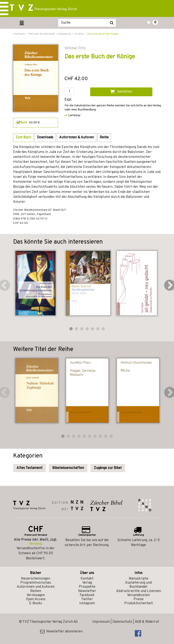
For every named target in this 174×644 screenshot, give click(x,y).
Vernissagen (36, 595)
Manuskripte (139, 579)
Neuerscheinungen (36, 579)
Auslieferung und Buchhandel (138, 585)
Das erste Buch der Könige (103, 34)
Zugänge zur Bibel (108, 468)
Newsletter (87, 591)
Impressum (101, 622)
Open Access (36, 599)
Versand (35, 544)
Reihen (36, 591)
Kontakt (87, 579)
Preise (139, 599)
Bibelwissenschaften (68, 468)
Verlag (87, 583)
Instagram (87, 603)
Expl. (68, 100)
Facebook (87, 595)
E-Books (36, 603)
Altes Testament (29, 468)
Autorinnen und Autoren (36, 587)
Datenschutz (122, 622)
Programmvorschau (36, 583)
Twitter (87, 599)
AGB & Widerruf (147, 622)
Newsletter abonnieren (61, 632)
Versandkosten (138, 595)
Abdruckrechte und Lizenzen (139, 591)
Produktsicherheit (139, 603)
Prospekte (87, 587)
